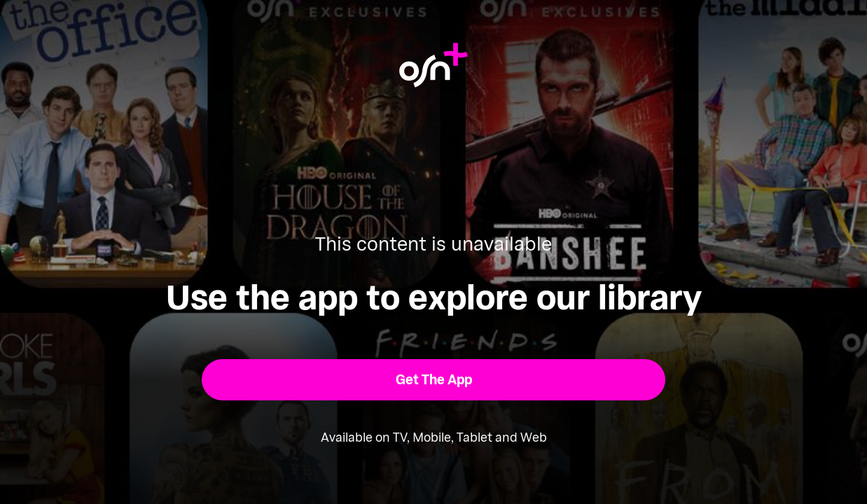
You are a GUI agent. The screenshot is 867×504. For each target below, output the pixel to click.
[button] (434, 380)
